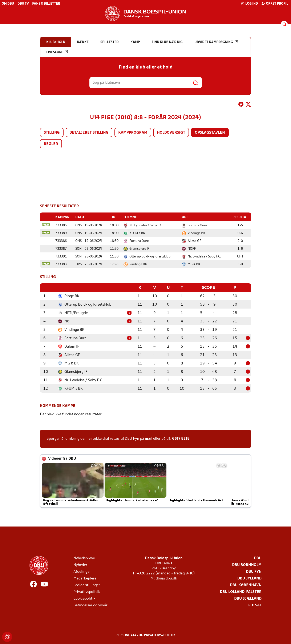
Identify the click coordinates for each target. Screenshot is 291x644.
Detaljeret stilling (89, 133)
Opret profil (275, 4)
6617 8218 (181, 438)
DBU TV (23, 4)
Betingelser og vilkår (90, 605)
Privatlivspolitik (87, 592)
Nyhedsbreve (84, 558)
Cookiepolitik (84, 598)
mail (149, 438)
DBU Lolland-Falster (241, 592)
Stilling (52, 133)
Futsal (255, 605)
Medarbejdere (85, 578)
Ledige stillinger (87, 585)
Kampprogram (133, 133)
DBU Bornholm (247, 565)
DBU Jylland (249, 578)
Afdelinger (82, 571)
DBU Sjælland (248, 598)
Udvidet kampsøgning (216, 42)
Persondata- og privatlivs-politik (146, 635)
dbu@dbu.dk (166, 578)
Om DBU (8, 4)
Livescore (57, 52)
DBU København (246, 585)
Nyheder (80, 565)
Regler (51, 144)
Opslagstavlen (210, 133)
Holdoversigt (171, 133)
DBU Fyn (254, 571)
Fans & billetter (46, 4)
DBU (258, 558)
